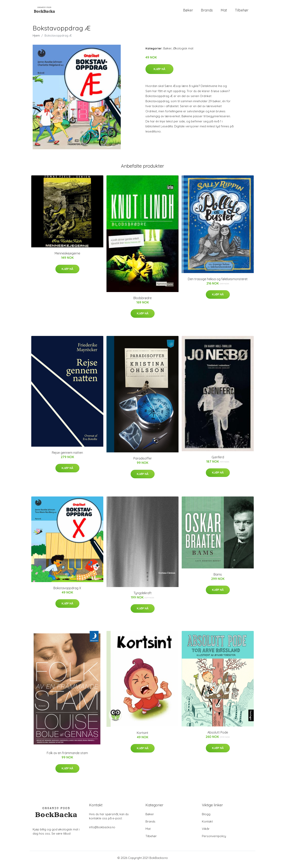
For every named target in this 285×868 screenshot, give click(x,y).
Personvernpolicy (214, 839)
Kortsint (142, 736)
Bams (218, 578)
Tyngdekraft (143, 596)
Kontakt (207, 825)
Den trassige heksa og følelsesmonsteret (218, 282)
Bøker (188, 12)
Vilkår (206, 832)
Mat (224, 12)
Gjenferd (218, 460)
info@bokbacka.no (102, 831)
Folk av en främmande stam (67, 756)
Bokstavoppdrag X (67, 591)
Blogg (206, 817)
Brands (207, 12)
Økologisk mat (183, 52)
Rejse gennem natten (67, 456)
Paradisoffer (143, 462)
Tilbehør (242, 12)
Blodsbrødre (142, 301)
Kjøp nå (159, 72)
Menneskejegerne (67, 257)
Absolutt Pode (218, 736)
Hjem (36, 39)
